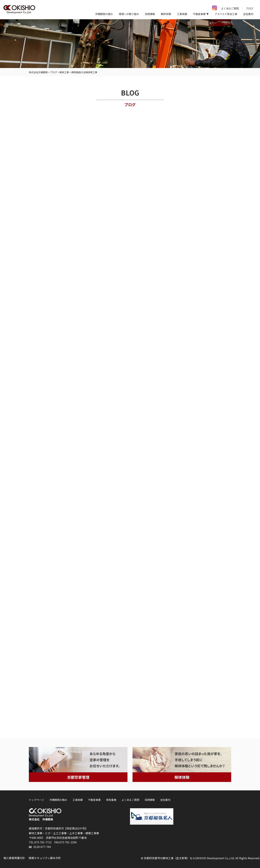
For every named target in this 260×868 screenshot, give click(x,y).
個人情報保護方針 (14, 858)
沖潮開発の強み (104, 14)
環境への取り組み (129, 14)
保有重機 (111, 800)
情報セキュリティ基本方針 (45, 858)
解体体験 (166, 14)
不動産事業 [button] (199, 14)
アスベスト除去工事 (226, 14)
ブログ (249, 8)
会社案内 (248, 14)
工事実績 (182, 14)
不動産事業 (94, 800)
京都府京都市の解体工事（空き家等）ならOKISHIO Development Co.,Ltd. (189, 858)
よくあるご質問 (230, 8)
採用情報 (150, 14)
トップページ (36, 800)
